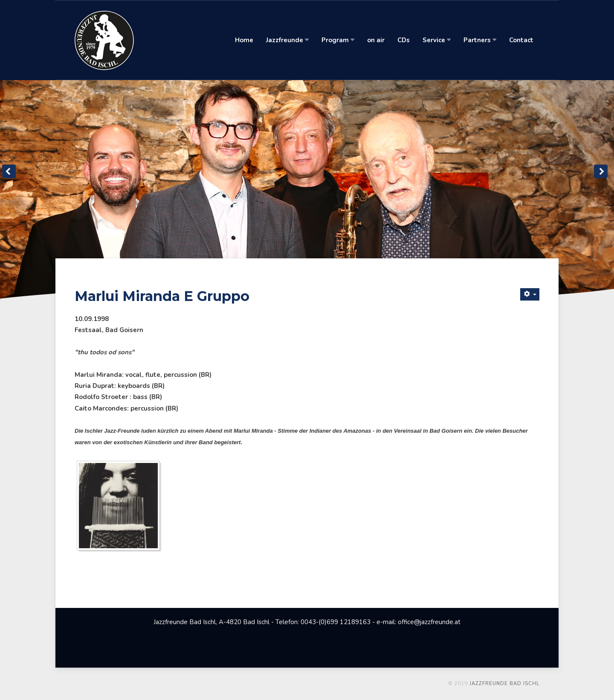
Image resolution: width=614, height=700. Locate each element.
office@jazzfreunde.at (429, 622)
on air (375, 40)
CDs (403, 40)
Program (337, 40)
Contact (521, 40)
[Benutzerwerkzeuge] (530, 294)
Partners (479, 40)
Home (244, 40)
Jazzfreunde (287, 40)
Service (436, 40)
